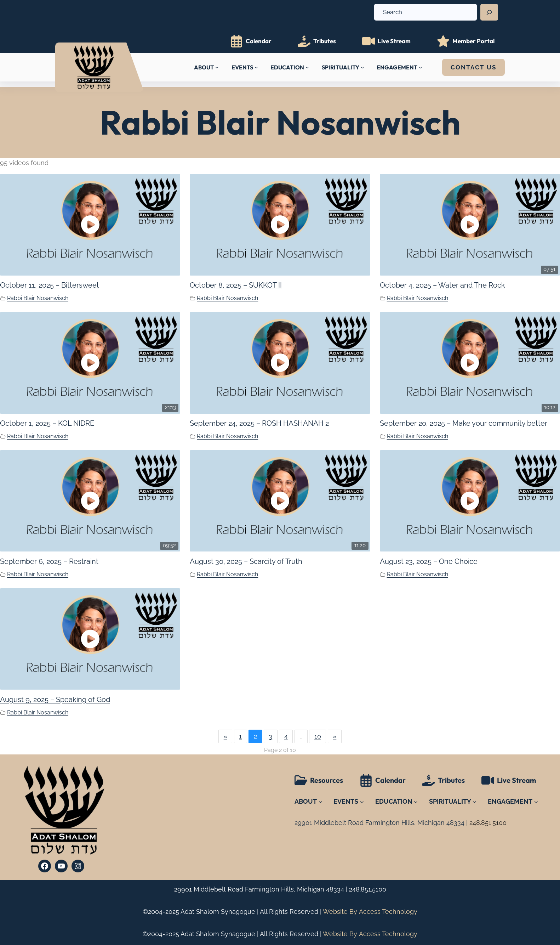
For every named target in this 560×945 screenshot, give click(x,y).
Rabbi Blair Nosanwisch (38, 298)
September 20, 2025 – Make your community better (464, 423)
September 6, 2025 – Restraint (49, 561)
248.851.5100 (368, 889)
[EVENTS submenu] (256, 67)
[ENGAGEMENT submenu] (421, 67)
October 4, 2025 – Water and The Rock (442, 285)
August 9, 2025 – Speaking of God (55, 700)
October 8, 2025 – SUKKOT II (236, 285)
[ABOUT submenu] (217, 67)
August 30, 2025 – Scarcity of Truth (246, 561)
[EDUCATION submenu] (307, 67)
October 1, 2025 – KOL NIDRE (47, 423)
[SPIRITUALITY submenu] (362, 67)
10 (318, 736)
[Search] (489, 12)
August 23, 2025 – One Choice (429, 561)
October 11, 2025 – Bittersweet (50, 285)
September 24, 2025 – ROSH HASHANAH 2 (259, 423)
